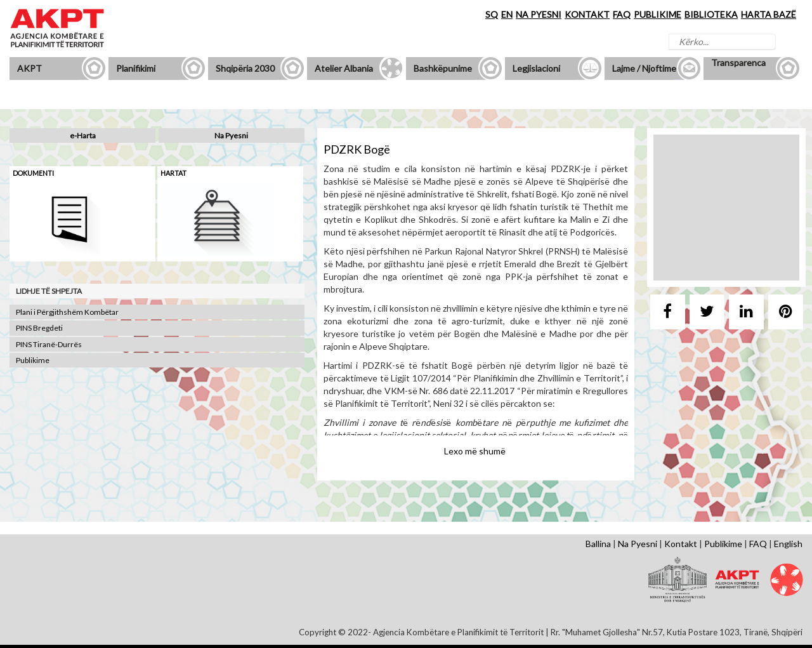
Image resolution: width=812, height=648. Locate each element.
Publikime (33, 360)
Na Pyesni (231, 136)
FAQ (622, 14)
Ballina (598, 544)
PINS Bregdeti (39, 328)
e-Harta (83, 136)
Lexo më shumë (475, 451)
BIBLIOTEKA (711, 14)
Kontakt (681, 544)
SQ (492, 14)
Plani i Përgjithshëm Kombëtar (67, 312)
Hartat (174, 173)
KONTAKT (587, 14)
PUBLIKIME (658, 14)
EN (507, 14)
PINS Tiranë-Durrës (49, 344)
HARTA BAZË (769, 14)
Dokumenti (33, 173)
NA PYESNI (539, 14)
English (788, 544)
